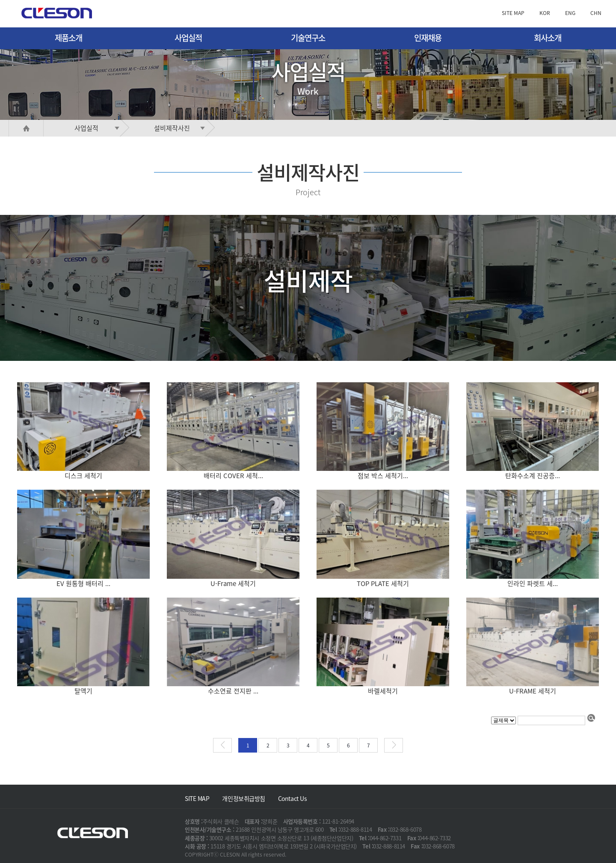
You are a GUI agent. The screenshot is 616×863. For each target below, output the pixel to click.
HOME (26, 128)
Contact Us (293, 798)
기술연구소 (308, 38)
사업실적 (188, 38)
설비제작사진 (181, 128)
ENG (570, 13)
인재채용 (428, 38)
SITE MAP (513, 13)
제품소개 (68, 38)
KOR (545, 13)
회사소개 (548, 38)
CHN (596, 13)
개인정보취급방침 (243, 798)
